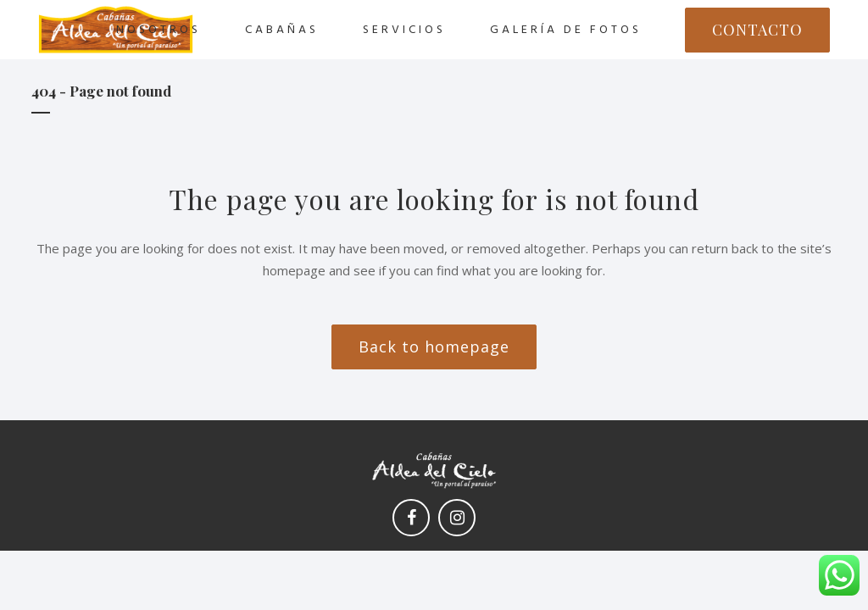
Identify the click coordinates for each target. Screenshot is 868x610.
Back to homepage (434, 347)
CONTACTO (757, 30)
